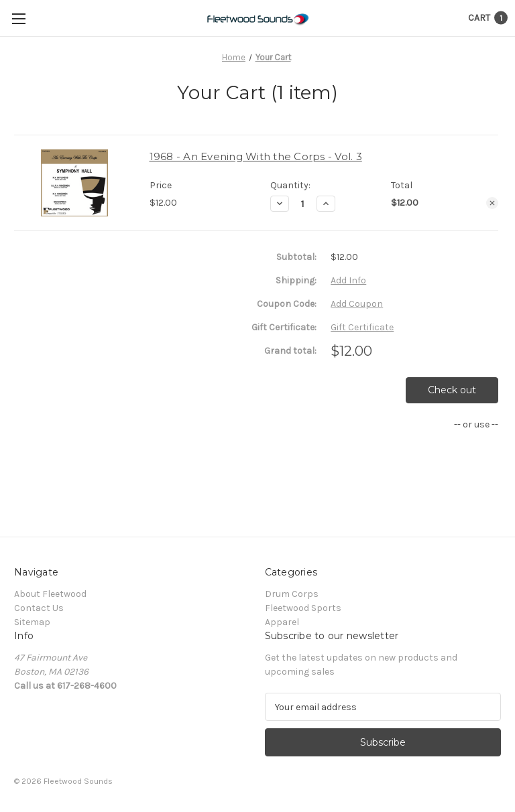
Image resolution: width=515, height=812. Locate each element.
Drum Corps (292, 594)
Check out (452, 390)
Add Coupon (357, 304)
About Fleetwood (50, 594)
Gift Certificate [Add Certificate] (362, 327)
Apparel (282, 622)
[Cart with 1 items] (488, 18)
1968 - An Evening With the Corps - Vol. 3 (256, 156)
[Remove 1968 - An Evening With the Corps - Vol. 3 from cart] (492, 203)
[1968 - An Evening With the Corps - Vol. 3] (303, 204)
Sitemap (32, 622)
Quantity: (290, 185)
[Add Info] (348, 280)
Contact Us (39, 608)
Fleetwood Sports (303, 608)
